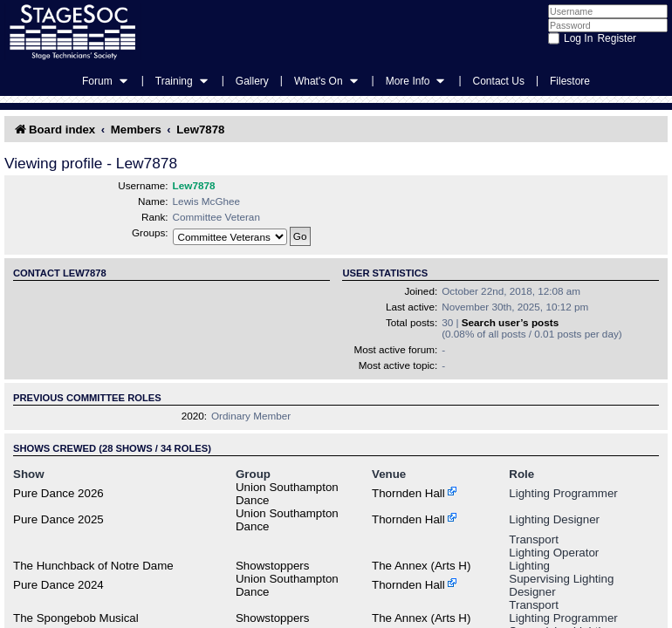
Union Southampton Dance (287, 494)
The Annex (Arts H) (421, 566)
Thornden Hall (408, 493)
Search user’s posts (510, 322)
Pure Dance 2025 (58, 519)
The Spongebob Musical (76, 618)
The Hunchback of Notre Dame (93, 566)
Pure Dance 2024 (58, 585)
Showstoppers (272, 566)
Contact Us (499, 81)
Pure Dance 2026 (58, 493)
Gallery (252, 81)
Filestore (570, 81)
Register (617, 38)
